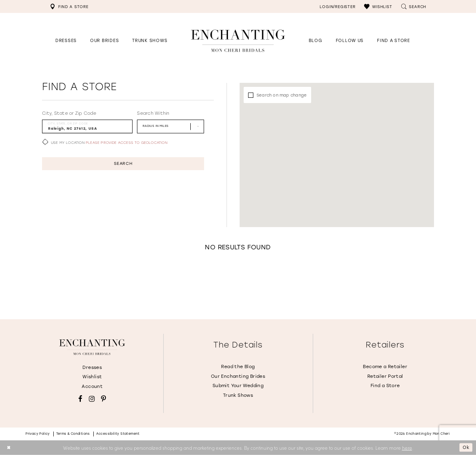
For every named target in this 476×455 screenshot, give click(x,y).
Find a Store (385, 386)
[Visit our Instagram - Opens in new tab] (92, 399)
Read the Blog (238, 367)
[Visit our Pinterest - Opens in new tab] (103, 399)
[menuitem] (69, 6)
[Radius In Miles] (171, 126)
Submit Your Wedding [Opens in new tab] (238, 386)
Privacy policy (38, 434)
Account (92, 387)
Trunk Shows (238, 395)
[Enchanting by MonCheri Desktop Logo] (238, 41)
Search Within (153, 113)
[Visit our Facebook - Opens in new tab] (80, 399)
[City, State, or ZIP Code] (87, 126)
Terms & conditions (73, 434)
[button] (378, 6)
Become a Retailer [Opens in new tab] (385, 367)
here (407, 447)
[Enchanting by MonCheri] (92, 347)
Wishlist (92, 377)
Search (123, 164)
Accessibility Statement (118, 434)
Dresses (92, 368)
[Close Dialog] (9, 448)
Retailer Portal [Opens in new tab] (385, 376)
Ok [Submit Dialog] (465, 447)
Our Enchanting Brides (238, 376)
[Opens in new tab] (350, 41)
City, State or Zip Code (69, 113)
